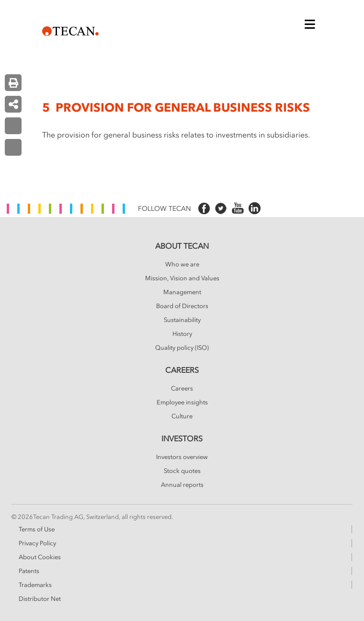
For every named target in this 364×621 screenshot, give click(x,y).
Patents (29, 571)
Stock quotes (182, 471)
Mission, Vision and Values (182, 278)
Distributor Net (40, 599)
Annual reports (182, 485)
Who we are (182, 264)
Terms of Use (37, 529)
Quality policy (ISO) (182, 348)
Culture (182, 416)
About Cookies (40, 557)
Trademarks (35, 585)
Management (182, 292)
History (182, 334)
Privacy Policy (37, 543)
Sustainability (182, 320)
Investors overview (182, 457)
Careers (182, 389)
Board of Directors (182, 306)
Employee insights (182, 402)
